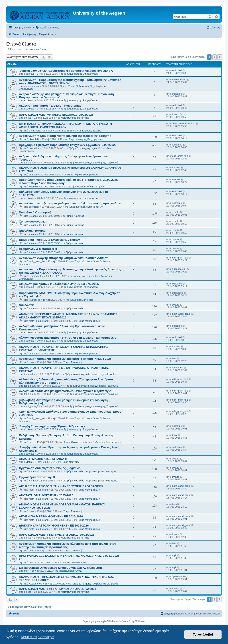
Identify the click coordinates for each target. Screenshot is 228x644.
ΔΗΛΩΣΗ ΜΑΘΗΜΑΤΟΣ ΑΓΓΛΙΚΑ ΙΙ (43, 459)
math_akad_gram (38, 321)
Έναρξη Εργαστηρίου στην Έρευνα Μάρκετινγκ (52, 426)
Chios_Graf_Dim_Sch (41, 131)
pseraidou (34, 148)
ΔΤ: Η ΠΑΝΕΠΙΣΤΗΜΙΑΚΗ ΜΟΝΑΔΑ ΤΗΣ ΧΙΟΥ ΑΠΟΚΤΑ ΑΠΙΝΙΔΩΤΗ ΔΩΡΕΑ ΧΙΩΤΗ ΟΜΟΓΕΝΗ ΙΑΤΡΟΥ (65, 125)
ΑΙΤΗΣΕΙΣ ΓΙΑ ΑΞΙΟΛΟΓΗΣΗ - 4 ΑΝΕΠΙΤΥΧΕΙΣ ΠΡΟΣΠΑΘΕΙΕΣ (61, 486)
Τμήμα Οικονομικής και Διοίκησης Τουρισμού (94, 163)
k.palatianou (35, 584)
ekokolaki (29, 74)
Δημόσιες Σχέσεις (91, 131)
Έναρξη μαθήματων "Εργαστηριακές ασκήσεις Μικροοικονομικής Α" (67, 71)
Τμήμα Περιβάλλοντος (81, 300)
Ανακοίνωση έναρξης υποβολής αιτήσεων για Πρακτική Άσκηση (64, 258)
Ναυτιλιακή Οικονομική (35, 212)
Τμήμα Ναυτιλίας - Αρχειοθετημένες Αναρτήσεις (92, 471)
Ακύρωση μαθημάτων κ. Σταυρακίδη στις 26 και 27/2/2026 (59, 284)
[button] (220, 57)
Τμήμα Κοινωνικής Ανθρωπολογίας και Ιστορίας (91, 374)
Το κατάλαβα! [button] (203, 634)
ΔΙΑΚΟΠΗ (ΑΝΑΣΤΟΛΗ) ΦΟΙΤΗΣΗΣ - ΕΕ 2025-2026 (54, 526)
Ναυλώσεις (27, 305)
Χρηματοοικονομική (33, 222)
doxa (31, 442)
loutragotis (34, 300)
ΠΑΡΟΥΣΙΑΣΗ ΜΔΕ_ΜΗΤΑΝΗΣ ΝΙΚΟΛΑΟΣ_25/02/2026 (56, 115)
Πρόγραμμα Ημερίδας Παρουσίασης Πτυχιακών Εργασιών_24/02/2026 (68, 145)
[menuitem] (47, 28)
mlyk (31, 563)
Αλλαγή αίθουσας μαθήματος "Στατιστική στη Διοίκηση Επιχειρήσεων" (68, 338)
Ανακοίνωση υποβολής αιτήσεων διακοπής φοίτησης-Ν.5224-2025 (65, 359)
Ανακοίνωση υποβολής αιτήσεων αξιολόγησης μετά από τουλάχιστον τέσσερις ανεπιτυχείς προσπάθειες (67, 545)
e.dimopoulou (31, 86)
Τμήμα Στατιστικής (73, 362)
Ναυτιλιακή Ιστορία (32, 231)
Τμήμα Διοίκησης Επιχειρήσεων (81, 74)
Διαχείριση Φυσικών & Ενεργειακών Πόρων (49, 240)
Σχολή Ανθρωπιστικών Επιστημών (86, 187)
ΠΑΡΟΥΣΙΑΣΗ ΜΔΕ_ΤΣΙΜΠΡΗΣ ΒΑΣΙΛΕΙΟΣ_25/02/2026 (57, 535)
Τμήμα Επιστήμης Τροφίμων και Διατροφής (95, 584)
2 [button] (215, 57)
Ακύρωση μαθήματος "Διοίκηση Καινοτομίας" (51, 106)
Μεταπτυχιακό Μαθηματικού (82, 175)
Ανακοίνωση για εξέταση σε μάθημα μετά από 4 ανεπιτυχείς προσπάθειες (70, 203)
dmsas (28, 118)
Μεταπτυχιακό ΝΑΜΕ (75, 563)
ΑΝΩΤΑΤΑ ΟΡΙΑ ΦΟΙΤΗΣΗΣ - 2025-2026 (46, 495)
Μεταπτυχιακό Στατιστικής (75, 118)
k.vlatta (33, 216)
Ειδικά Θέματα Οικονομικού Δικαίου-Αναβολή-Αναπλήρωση (60, 568)
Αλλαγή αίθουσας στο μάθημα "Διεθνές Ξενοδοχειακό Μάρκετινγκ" (65, 391)
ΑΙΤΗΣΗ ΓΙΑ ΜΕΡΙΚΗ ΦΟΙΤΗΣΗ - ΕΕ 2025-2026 (51, 516)
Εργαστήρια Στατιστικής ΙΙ (37, 477)
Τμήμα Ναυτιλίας (75, 216)
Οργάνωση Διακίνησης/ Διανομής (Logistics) (50, 468)
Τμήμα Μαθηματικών (89, 321)
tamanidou (30, 374)
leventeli (33, 187)
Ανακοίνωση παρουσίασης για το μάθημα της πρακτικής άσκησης (65, 136)
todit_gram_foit (32, 163)
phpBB (106, 621)
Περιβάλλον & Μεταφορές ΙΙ (38, 249)
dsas (31, 362)
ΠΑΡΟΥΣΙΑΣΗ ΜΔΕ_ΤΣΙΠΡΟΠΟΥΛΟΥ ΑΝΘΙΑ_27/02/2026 (58, 589)
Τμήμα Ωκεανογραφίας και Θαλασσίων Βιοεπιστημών (93, 442)
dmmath (33, 175)
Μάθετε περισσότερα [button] (37, 637)
